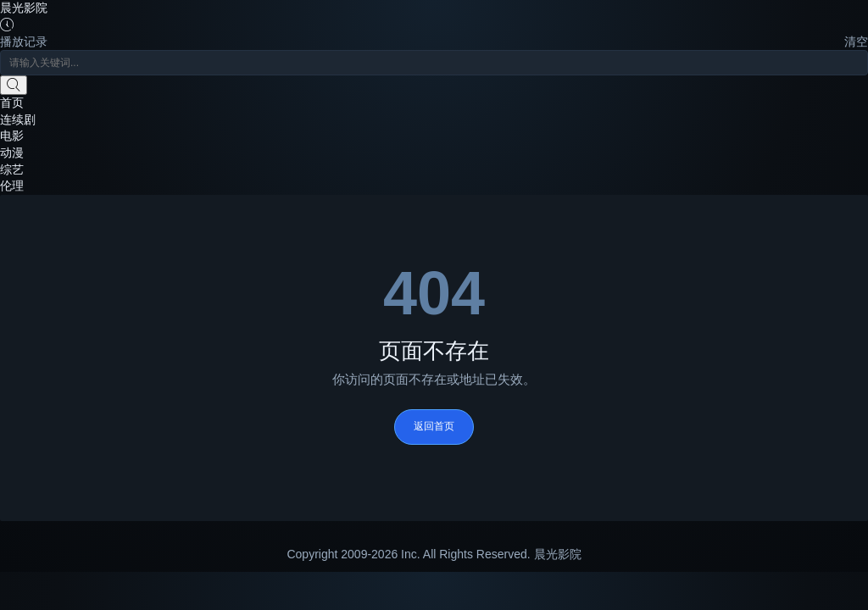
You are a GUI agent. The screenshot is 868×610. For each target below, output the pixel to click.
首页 (12, 103)
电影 (12, 136)
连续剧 (18, 119)
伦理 (12, 186)
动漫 (12, 152)
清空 (856, 42)
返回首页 (434, 426)
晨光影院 (24, 8)
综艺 (12, 169)
